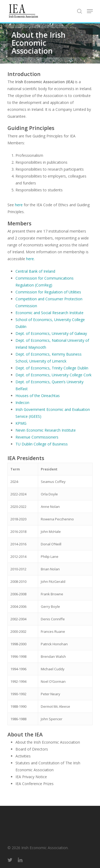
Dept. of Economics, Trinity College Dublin (52, 368)
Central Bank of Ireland (35, 271)
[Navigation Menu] (90, 11)
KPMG (21, 423)
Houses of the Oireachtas (38, 396)
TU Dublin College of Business (42, 444)
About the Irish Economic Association (48, 742)
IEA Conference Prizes (35, 784)
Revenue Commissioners (37, 437)
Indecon (22, 403)
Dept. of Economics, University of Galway (51, 333)
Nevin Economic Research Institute (46, 430)
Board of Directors (32, 749)
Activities (23, 756)
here (19, 205)
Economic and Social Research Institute (49, 313)
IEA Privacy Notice (31, 777)
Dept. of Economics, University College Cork (54, 375)
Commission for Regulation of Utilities (48, 292)
